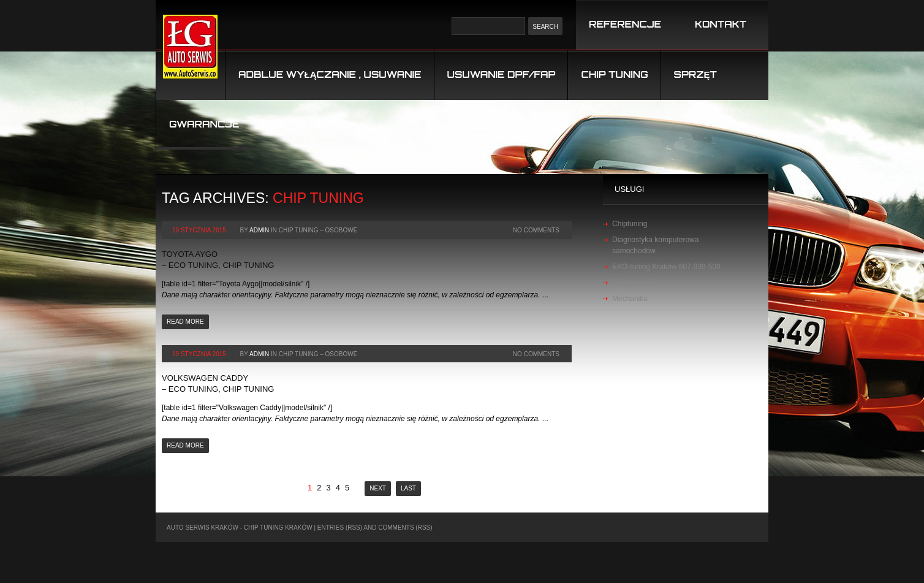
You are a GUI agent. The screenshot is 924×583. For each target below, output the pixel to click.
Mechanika (630, 299)
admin (259, 230)
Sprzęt (695, 74)
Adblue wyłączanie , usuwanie (330, 74)
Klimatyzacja (633, 283)
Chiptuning (630, 224)
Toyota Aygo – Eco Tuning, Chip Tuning (218, 260)
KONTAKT (721, 24)
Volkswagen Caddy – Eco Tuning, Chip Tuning (218, 383)
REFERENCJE (625, 24)
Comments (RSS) (405, 528)
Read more (185, 322)
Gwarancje (204, 124)
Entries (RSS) (340, 528)
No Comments (536, 230)
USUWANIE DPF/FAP (502, 74)
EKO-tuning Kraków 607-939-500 (666, 267)
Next (378, 488)
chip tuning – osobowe (318, 230)
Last (408, 488)
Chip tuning (614, 74)
